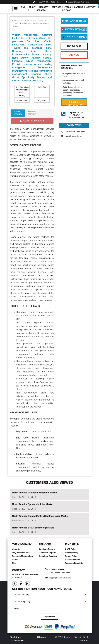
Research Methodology (23, 556)
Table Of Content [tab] (32, 113)
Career (15, 560)
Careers (79, 7)
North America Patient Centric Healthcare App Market (40, 516)
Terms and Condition (75, 563)
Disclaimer (15, 637)
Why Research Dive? (21, 553)
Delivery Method (73, 560)
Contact (91, 7)
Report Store (26, 20)
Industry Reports (43, 9)
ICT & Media (40, 20)
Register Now (49, 617)
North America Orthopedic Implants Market (35, 493)
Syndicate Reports (47, 549)
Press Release (67, 9)
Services (56, 7)
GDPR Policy (71, 549)
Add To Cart (74, 46)
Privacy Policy (72, 553)
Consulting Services (48, 556)
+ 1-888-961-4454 (43, 2)
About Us (31, 9)
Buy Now (74, 55)
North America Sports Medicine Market (33, 504)
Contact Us (18, 641)
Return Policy (71, 556)
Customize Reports (47, 553)
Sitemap (42, 637)
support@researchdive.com (77, 2)
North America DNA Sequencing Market (33, 528)
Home (23, 7)
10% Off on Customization (74, 103)
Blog (14, 563)
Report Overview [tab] (18, 113)
